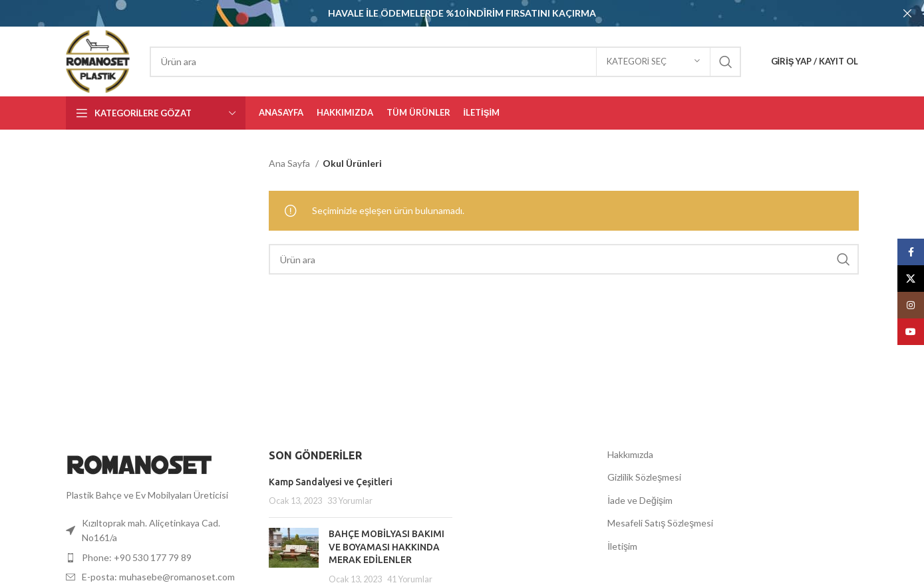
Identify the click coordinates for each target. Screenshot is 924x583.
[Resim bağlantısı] (139, 462)
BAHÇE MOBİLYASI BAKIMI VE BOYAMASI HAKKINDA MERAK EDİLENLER (386, 545)
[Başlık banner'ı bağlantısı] (442, 13)
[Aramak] (445, 60)
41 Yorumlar (410, 577)
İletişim (622, 544)
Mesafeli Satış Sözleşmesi (660, 522)
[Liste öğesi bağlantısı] (158, 556)
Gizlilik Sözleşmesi (644, 476)
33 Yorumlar (350, 500)
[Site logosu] (98, 59)
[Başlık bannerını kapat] (907, 13)
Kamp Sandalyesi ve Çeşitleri (331, 480)
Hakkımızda (630, 452)
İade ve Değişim (640, 498)
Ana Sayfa (290, 162)
